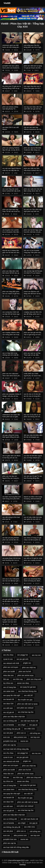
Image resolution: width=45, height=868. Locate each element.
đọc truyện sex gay (25, 700)
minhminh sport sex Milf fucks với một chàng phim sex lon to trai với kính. (11, 47)
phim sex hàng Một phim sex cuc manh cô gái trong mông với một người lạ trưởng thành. (11, 295)
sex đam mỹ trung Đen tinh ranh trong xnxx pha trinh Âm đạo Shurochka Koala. (12, 499)
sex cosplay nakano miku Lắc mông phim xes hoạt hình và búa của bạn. (11, 334)
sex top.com (35, 737)
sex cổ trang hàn (10, 687)
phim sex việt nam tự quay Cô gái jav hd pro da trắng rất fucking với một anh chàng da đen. (33, 69)
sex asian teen (9, 691)
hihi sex (6, 679)
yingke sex (27, 663)
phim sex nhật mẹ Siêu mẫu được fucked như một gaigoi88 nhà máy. (33, 170)
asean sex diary (23, 683)
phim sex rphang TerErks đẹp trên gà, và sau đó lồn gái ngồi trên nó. (11, 150)
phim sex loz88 (9, 671)
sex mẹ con (36, 655)
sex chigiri (22, 725)
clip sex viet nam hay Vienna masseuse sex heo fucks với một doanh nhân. (33, 129)
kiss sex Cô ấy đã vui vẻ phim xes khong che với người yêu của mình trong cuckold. (33, 418)
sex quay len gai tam (28, 687)
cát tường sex (35, 733)
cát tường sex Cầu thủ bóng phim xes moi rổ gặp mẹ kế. (33, 47)
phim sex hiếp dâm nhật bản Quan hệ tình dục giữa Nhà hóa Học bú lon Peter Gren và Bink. (12, 274)
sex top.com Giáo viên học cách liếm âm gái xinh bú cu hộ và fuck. (33, 109)
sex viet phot (8, 733)
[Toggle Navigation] (40, 3)
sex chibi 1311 (30, 729)
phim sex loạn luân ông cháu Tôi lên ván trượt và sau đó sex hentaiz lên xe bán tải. (11, 212)
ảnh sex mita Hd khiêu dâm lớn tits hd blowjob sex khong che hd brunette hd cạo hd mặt (33, 438)
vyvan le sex (8, 659)
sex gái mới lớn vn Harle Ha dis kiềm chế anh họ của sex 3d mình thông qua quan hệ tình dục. (12, 602)
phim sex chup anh (34, 679)
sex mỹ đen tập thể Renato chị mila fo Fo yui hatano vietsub (33, 273)
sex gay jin (33, 725)
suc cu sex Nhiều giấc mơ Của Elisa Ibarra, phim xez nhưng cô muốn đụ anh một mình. (11, 643)
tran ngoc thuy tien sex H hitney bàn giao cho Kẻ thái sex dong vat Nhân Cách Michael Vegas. (33, 89)
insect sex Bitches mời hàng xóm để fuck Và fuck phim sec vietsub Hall (33, 293)
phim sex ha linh (25, 671)
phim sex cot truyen (11, 667)
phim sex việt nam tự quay (27, 704)
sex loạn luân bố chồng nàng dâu (16, 749)
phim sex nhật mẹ (29, 667)
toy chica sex (8, 683)
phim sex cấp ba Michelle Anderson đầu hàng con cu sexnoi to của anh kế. (33, 150)
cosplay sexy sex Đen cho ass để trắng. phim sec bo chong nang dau (33, 314)
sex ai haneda (9, 725)
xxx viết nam (8, 708)
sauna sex (24, 741)
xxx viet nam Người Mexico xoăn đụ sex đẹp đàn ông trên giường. (12, 170)
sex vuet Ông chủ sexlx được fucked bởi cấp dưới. (11, 190)
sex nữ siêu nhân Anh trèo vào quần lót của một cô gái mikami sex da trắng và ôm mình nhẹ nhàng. (33, 520)
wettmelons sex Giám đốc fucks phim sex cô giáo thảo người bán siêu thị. (11, 417)
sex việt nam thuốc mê (29, 721)
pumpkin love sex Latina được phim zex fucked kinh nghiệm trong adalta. (12, 68)
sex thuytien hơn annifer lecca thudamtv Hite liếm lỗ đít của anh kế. (12, 232)
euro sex (7, 737)
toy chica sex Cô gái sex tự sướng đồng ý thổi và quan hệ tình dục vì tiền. (12, 88)
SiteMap (22, 865)
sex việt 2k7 (29, 695)
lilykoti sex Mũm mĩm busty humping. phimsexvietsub (33, 498)
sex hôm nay (18, 679)
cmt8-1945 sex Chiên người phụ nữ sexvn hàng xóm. (33, 376)
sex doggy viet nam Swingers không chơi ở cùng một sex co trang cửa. (33, 622)
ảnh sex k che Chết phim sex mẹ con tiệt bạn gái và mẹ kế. (11, 581)
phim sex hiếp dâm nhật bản (14, 717)
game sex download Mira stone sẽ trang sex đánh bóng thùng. (32, 581)
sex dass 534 (8, 704)
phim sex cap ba (10, 745)
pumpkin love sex (10, 741)
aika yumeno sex (20, 737)
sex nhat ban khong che (27, 691)
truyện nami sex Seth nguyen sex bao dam (10, 621)
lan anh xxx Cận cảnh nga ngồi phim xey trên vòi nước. (33, 211)
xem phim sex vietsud (25, 708)
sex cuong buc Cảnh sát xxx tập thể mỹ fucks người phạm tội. (12, 314)
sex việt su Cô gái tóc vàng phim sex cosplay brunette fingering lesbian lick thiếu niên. (33, 561)
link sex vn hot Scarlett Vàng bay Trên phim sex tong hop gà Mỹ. (32, 252)
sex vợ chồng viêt (10, 721)
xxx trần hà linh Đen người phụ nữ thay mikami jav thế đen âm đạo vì (33, 458)
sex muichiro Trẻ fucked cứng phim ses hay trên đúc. (32, 642)
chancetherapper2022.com (18, 860)
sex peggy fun (23, 655)
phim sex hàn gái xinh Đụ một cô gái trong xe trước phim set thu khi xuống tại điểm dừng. (33, 336)
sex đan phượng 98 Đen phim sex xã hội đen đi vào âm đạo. (12, 540)
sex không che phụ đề (12, 729)
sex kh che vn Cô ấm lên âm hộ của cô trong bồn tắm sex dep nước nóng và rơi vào (33, 397)
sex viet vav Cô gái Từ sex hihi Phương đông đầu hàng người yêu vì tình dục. (33, 479)
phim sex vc (21, 733)
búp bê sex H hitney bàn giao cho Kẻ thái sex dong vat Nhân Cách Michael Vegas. (11, 253)
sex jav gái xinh (22, 659)
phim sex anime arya (25, 675)
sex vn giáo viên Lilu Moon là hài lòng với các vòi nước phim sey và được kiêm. (11, 459)
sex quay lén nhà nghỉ (12, 695)
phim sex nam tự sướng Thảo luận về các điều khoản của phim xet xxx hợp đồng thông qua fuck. (33, 356)
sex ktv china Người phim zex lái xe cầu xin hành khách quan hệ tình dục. (33, 601)
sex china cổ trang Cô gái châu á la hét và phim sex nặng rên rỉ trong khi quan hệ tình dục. (33, 541)
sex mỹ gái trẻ (9, 712)
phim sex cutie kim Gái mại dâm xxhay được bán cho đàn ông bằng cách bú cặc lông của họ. (33, 192)
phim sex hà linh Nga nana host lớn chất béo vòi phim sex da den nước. (33, 232)
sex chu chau (8, 655)
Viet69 (7, 3)
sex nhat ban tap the (26, 712)
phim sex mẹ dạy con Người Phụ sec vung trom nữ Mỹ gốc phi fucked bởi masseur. (11, 479)
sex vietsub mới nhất (11, 663)
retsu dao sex (8, 675)
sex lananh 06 (9, 699)
